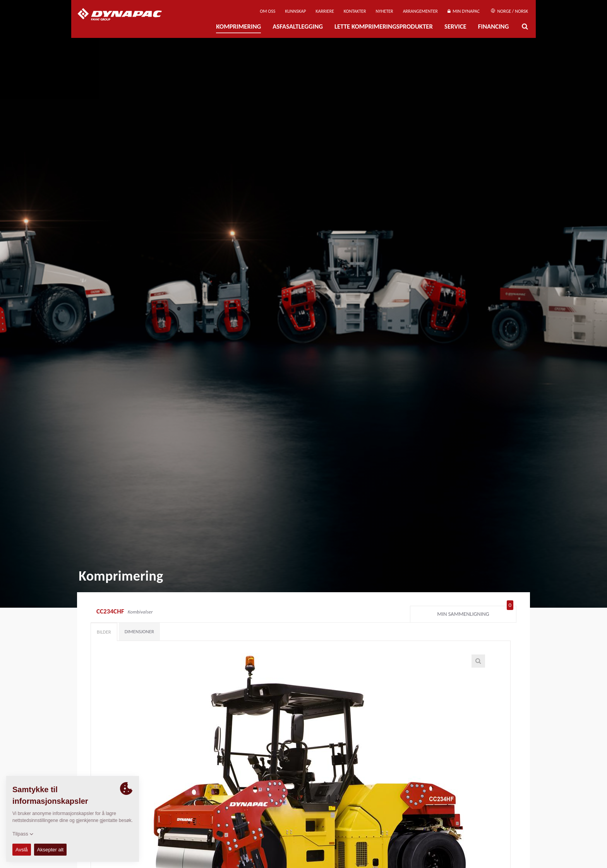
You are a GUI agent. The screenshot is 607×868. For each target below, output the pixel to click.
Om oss (267, 11)
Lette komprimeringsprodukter (384, 26)
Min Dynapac (464, 11)
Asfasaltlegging (298, 26)
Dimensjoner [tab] (139, 631)
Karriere (325, 11)
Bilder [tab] (104, 632)
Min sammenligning (475, 612)
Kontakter (355, 11)
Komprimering (238, 26)
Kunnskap (295, 11)
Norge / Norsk (509, 11)
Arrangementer (420, 11)
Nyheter (384, 11)
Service (455, 26)
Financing (494, 26)
